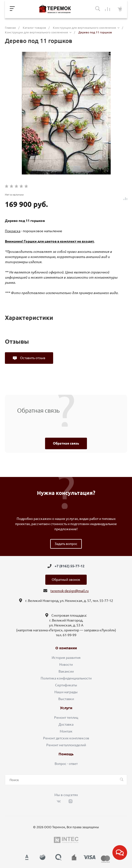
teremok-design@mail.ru (70, 591)
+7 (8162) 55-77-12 (70, 566)
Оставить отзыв (32, 358)
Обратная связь (66, 443)
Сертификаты (66, 685)
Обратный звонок (66, 580)
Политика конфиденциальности (66, 678)
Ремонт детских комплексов (66, 738)
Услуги (66, 708)
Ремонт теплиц (66, 718)
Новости (66, 665)
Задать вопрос (66, 544)
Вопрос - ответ (66, 764)
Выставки (66, 699)
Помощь (66, 754)
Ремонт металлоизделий (66, 745)
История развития (66, 658)
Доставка (66, 724)
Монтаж (66, 731)
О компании (66, 648)
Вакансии (66, 671)
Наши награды (66, 692)
